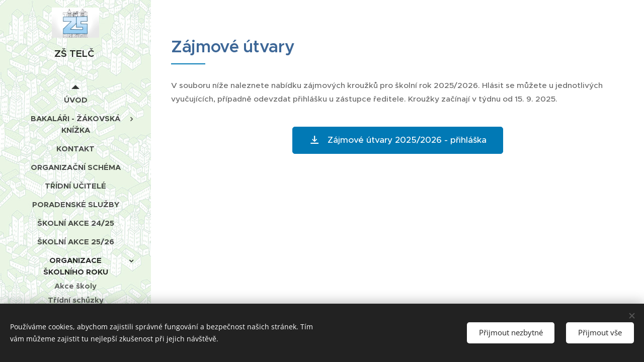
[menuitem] (75, 100)
